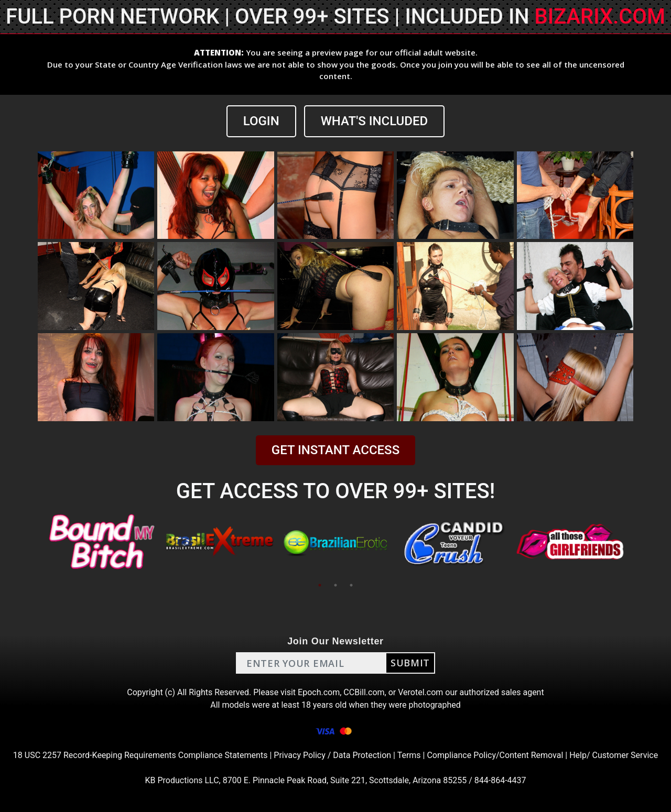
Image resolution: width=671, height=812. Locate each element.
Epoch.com (319, 692)
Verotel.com (420, 692)
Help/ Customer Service (614, 755)
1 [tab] (320, 585)
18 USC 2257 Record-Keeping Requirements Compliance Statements (140, 755)
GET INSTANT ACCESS (335, 450)
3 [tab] (351, 585)
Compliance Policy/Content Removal (495, 755)
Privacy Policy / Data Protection (332, 755)
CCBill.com (364, 692)
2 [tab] (335, 585)
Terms (409, 755)
